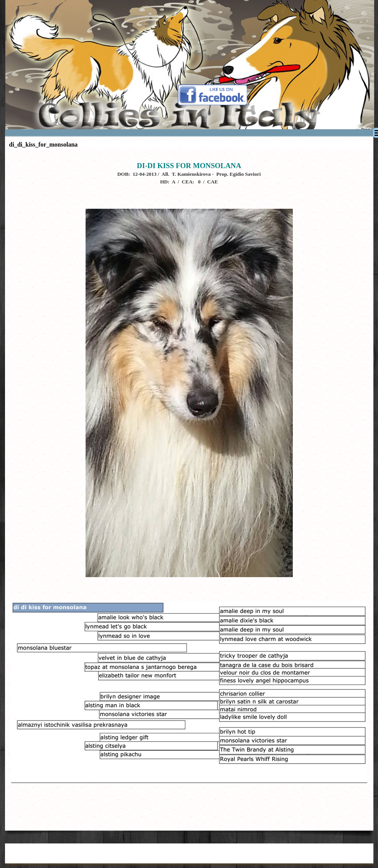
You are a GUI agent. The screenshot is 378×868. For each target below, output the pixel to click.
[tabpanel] (189, 488)
